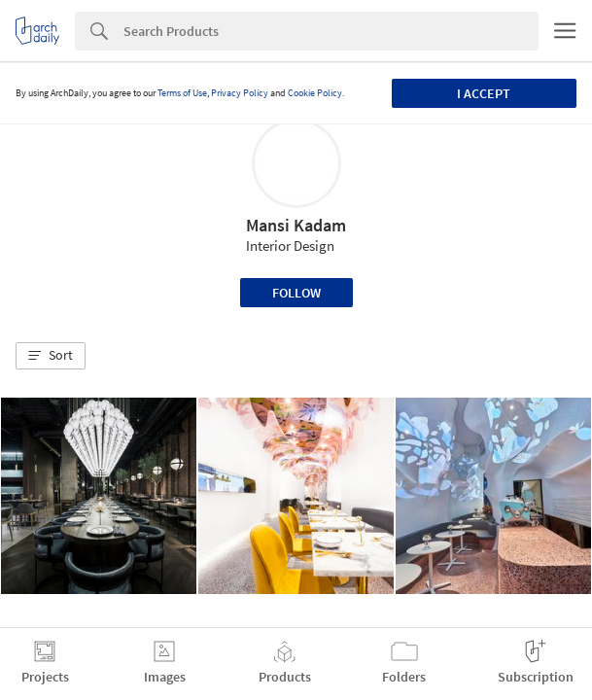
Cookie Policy (315, 93)
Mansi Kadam (296, 225)
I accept (484, 93)
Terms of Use (182, 93)
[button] (51, 356)
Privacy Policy (240, 93)
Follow (296, 293)
